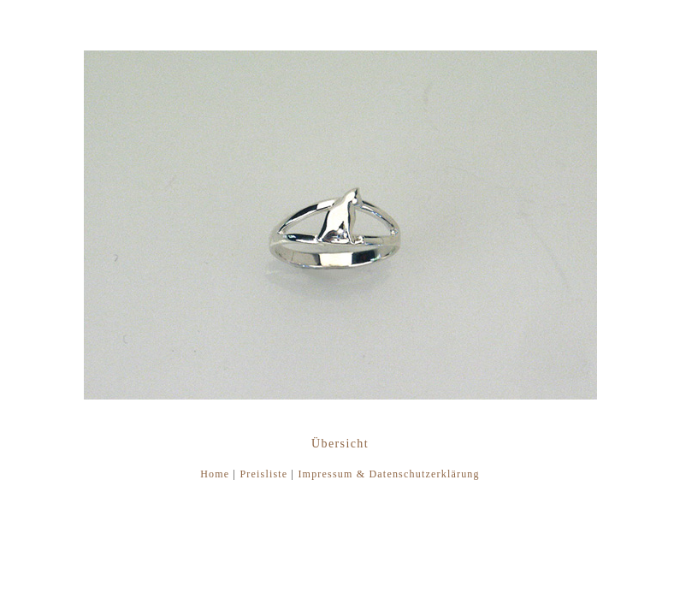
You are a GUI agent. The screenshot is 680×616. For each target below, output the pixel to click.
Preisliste (263, 474)
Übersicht (340, 444)
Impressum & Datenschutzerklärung (388, 474)
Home (215, 474)
